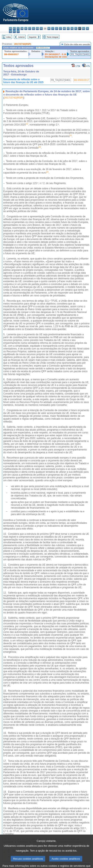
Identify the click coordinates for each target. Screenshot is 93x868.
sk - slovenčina (87, 28)
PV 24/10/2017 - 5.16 (56, 54)
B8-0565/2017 (11, 54)
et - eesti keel (30, 28)
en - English (37, 28)
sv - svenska (18, 32)
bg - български (10, 28)
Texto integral (53, 37)
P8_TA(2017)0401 (80, 54)
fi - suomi (14, 32)
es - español (14, 28)
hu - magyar (64, 28)
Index (9, 37)
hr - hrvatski (49, 28)
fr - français (41, 28)
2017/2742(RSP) (23, 44)
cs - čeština (18, 28)
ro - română (84, 28)
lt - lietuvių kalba (60, 28)
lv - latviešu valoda (57, 28)
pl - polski (76, 28)
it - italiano (53, 28)
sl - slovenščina (10, 32)
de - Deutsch (26, 28)
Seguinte (33, 37)
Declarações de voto (56, 57)
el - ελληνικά (34, 28)
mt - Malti (68, 28)
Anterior (21, 37)
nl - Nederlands (72, 28)
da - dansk (22, 28)
